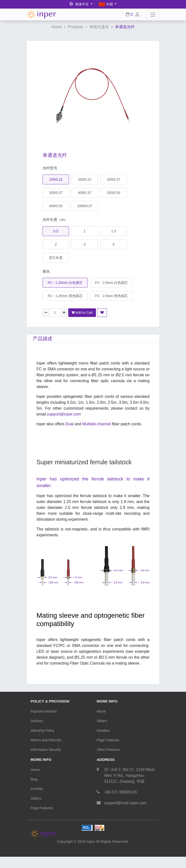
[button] (102, 313)
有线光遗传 (99, 27)
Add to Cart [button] (82, 313)
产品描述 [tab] (43, 339)
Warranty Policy (43, 730)
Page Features (108, 740)
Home (57, 27)
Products (76, 27)
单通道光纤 (125, 27)
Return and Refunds (46, 740)
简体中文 (80, 4)
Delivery (37, 721)
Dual (70, 424)
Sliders (102, 721)
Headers (103, 730)
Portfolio (37, 789)
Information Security (46, 750)
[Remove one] (46, 313)
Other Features (108, 750)
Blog (34, 779)
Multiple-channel (112, 424)
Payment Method (44, 711)
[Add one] (64, 313)
